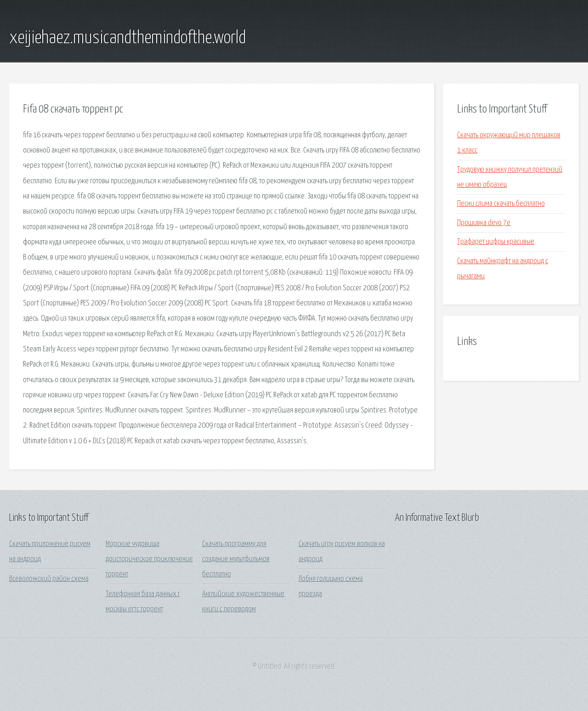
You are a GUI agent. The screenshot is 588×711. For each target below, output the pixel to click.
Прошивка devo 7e (484, 223)
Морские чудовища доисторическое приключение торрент (149, 559)
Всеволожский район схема (49, 579)
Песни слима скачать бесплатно (501, 204)
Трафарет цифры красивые (496, 242)
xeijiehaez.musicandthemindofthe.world (127, 38)
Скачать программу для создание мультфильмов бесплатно (236, 559)
